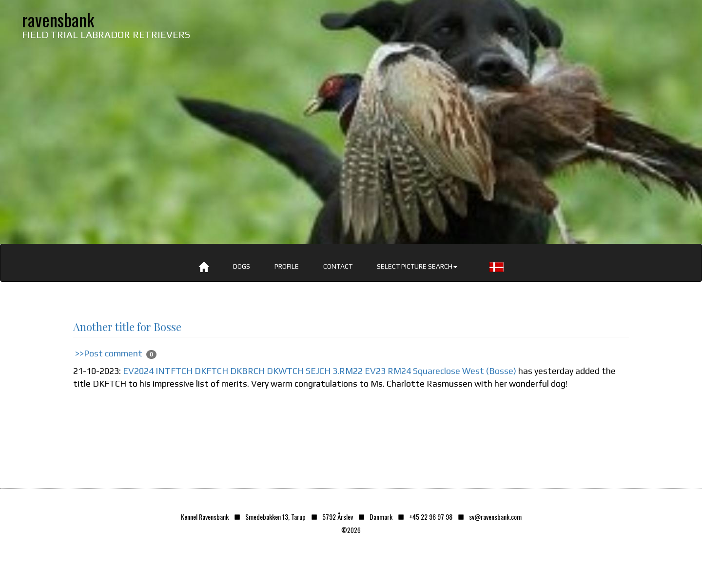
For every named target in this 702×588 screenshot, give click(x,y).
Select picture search (417, 266)
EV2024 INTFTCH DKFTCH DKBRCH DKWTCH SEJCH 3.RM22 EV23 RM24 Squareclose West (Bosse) (320, 371)
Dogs (242, 266)
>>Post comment (109, 353)
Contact (338, 266)
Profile (287, 266)
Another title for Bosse (127, 327)
